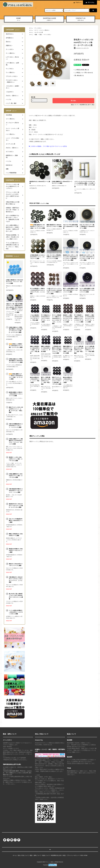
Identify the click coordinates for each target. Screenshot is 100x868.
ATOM (86, 855)
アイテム (90, 2)
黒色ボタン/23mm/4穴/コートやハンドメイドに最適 (16, 565)
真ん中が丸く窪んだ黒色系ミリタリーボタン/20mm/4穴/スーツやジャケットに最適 (16, 596)
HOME (18, 19)
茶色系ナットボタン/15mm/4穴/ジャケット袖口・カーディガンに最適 (16, 459)
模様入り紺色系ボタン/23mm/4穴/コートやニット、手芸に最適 (46, 349)
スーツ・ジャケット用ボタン (42, 30)
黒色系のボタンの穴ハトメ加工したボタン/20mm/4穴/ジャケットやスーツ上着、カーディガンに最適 (87, 258)
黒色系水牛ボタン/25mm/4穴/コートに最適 (40, 182)
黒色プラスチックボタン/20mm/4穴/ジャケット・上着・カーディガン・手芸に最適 (16, 410)
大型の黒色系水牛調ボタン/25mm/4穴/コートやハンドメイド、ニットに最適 (16, 491)
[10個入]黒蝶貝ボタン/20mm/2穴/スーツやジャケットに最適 (62, 182)
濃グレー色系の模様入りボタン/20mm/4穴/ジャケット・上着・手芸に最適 (46, 381)
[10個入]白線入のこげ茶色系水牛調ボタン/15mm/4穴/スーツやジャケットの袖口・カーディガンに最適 (16, 330)
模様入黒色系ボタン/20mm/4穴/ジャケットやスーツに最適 (54, 226)
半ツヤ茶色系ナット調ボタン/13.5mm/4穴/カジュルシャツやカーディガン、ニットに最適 (79, 319)
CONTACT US (81, 19)
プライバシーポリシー (73, 855)
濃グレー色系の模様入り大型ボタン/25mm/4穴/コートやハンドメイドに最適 (71, 290)
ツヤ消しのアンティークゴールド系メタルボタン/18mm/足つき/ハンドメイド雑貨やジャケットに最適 (54, 291)
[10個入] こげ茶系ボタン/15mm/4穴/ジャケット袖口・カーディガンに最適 (16, 346)
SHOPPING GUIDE (49, 19)
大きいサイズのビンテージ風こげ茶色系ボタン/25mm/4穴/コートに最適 (87, 226)
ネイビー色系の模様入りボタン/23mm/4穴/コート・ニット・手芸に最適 (90, 349)
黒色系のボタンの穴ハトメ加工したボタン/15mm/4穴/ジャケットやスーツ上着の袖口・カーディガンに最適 (71, 258)
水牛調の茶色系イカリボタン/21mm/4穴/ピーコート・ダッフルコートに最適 (38, 257)
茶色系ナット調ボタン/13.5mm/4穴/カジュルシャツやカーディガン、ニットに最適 (68, 319)
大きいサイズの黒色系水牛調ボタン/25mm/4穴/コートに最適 (16, 521)
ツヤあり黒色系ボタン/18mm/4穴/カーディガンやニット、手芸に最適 (35, 318)
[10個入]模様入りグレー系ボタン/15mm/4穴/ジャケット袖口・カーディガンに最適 (16, 376)
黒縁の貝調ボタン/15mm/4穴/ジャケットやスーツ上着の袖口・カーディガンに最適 (68, 350)
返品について (75, 105)
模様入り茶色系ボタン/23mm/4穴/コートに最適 (16, 535)
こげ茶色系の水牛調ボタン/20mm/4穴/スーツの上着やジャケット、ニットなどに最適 (57, 350)
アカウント (79, 2)
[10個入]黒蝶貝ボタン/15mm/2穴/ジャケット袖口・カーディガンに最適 (16, 476)
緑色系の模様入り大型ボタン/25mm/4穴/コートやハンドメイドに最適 (16, 394)
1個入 (41, 35)
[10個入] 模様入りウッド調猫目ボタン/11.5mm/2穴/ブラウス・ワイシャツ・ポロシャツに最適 (16, 441)
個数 (36, 35)
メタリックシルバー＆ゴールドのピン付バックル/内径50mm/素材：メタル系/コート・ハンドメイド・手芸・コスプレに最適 (85, 184)
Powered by (50, 865)
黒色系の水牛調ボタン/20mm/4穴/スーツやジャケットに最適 (16, 551)
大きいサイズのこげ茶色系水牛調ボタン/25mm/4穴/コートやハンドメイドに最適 (54, 257)
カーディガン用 (39, 32)
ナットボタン (38, 28)
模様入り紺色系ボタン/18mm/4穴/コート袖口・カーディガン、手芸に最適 (35, 350)
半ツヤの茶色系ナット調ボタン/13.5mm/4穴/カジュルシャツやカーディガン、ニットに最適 (37, 291)
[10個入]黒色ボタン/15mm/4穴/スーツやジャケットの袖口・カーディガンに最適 (37, 226)
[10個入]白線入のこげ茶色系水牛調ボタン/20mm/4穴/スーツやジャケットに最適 (16, 361)
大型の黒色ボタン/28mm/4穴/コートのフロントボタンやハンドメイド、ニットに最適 (16, 580)
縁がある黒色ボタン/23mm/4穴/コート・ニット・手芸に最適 (35, 380)
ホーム (31, 28)
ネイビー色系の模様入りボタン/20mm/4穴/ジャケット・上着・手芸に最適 (79, 350)
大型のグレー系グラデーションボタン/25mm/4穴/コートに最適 (10, 306)
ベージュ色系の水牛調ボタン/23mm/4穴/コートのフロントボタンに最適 (16, 612)
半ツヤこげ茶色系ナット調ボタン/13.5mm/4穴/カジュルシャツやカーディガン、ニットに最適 (57, 319)
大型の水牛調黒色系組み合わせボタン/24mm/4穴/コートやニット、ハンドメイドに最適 (19, 308)
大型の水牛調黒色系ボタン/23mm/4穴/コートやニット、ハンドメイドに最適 (16, 426)
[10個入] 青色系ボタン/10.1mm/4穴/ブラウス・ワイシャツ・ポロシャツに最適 (14, 282)
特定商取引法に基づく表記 (87, 105)
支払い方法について (23, 855)
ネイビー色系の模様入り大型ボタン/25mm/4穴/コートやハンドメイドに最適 (87, 290)
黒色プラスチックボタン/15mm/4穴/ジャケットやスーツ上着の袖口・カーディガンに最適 (57, 381)
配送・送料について (35, 855)
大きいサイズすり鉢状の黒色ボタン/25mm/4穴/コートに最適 (71, 226)
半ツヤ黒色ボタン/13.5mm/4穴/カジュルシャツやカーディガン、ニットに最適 (46, 319)
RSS (82, 855)
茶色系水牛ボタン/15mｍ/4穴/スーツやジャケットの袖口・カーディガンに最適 (16, 506)
